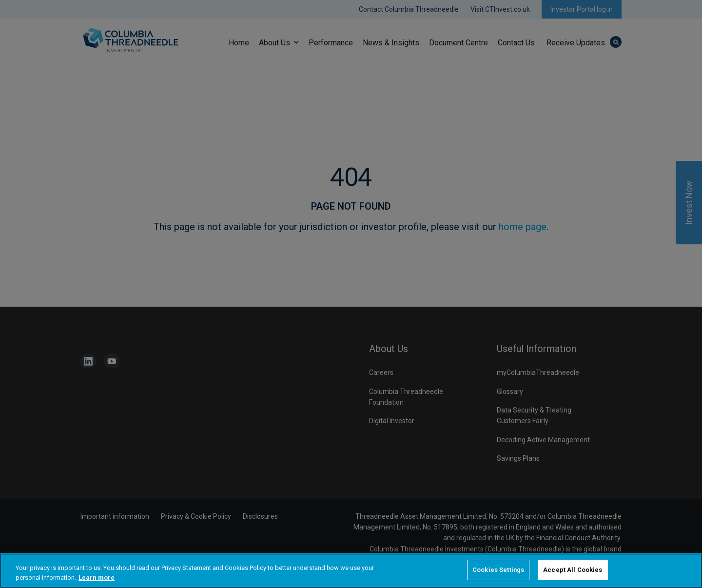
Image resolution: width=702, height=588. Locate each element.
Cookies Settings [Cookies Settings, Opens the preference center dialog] (498, 571)
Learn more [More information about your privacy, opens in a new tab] (97, 578)
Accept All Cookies (573, 571)
